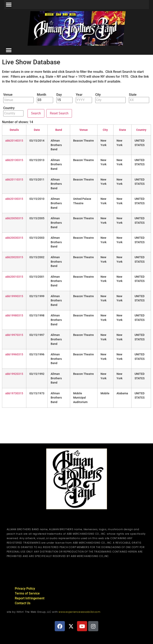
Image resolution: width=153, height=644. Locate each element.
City (98, 95)
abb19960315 (14, 354)
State (133, 95)
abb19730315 (14, 393)
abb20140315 (14, 141)
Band (59, 130)
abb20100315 (14, 199)
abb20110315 (14, 180)
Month (42, 95)
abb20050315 (14, 218)
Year (79, 95)
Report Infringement (30, 598)
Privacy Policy (25, 589)
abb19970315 (14, 335)
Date (37, 130)
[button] (9, 5)
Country (9, 108)
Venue (8, 95)
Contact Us (23, 603)
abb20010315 (14, 277)
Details (14, 130)
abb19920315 (14, 374)
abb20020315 (14, 257)
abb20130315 (14, 160)
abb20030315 (14, 238)
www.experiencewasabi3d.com (80, 612)
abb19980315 (14, 316)
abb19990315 (14, 296)
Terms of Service (27, 593)
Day (59, 95)
